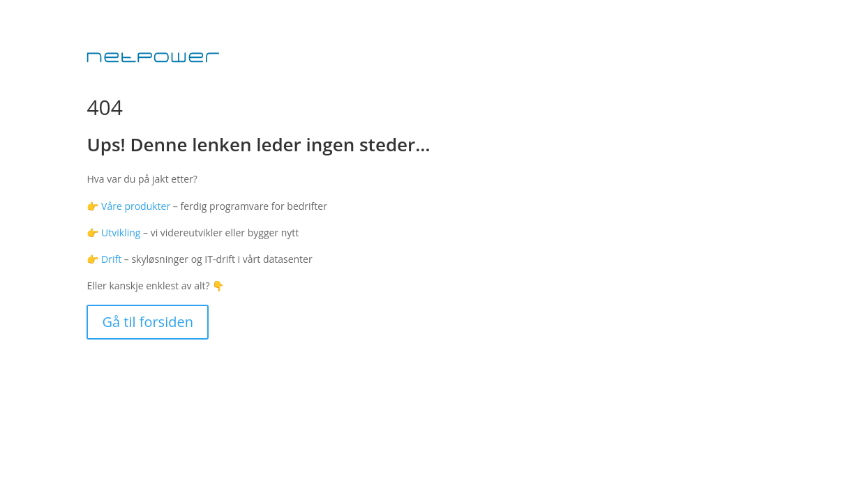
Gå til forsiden (148, 322)
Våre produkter (136, 206)
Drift (111, 259)
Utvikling (121, 233)
